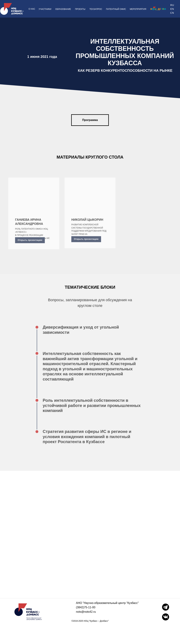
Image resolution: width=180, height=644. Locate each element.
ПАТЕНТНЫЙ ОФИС (116, 9)
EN (172, 9)
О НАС (32, 9)
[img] (158, 9)
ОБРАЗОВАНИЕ (63, 9)
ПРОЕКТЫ (80, 9)
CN (172, 13)
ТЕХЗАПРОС (96, 9)
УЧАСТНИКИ (45, 9)
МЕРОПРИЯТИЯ (138, 9)
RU (172, 5)
